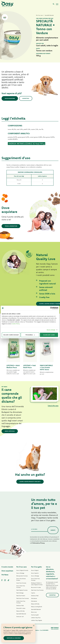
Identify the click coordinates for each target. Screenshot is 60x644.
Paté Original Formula (22, 590)
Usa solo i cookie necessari (11, 335)
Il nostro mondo (7, 567)
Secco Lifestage (20, 573)
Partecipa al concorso (14, 638)
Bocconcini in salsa (36, 587)
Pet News (5, 575)
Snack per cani (20, 617)
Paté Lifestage (20, 593)
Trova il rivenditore (11, 226)
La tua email (34, 529)
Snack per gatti (35, 615)
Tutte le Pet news (53, 406)
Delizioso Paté (20, 606)
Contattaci (26, 98)
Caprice (33, 593)
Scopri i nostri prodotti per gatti (30, 482)
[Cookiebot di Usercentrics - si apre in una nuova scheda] (51, 308)
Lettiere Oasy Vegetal (37, 620)
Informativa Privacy (39, 543)
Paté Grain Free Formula (23, 598)
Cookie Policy (16, 324)
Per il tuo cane (22, 567)
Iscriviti (53, 530)
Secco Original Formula (22, 570)
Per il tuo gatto (36, 567)
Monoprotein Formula (22, 576)
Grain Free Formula (21, 583)
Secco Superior (35, 573)
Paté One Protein (21, 596)
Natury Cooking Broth (37, 607)
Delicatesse (34, 598)
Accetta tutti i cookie (49, 335)
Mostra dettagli (51, 330)
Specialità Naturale (21, 614)
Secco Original (35, 570)
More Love (34, 612)
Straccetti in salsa (21, 608)
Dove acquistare (10, 98)
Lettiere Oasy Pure (36, 618)
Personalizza (30, 335)
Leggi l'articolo (10, 431)
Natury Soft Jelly (20, 611)
